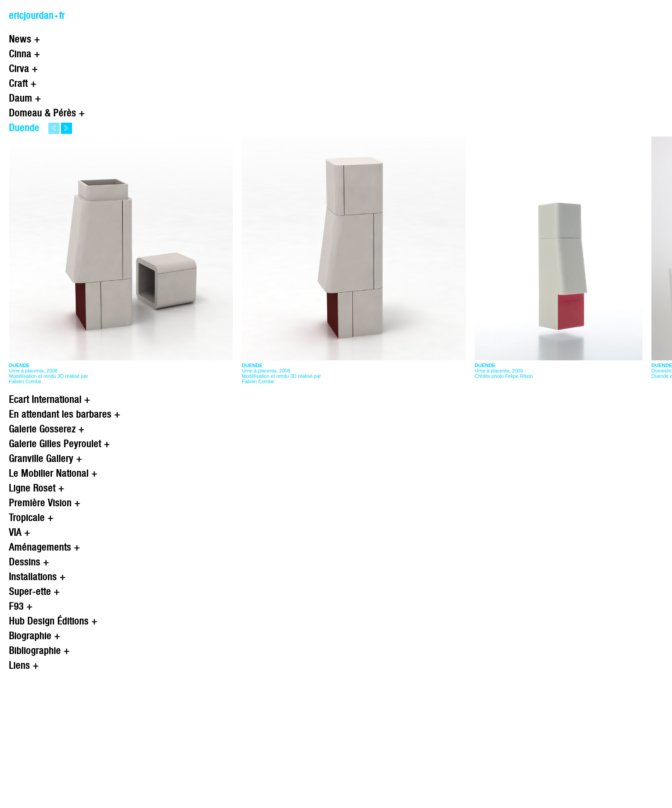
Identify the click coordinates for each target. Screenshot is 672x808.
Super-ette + (34, 591)
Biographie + (35, 635)
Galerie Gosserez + (47, 429)
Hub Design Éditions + (53, 621)
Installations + (37, 576)
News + (25, 39)
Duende (24, 127)
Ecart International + (50, 399)
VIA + (20, 532)
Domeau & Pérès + (47, 113)
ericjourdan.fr (37, 15)
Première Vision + (45, 502)
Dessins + (29, 562)
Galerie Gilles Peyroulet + (60, 443)
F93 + (21, 606)
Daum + (25, 98)
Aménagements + (45, 547)
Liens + (24, 665)
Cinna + (25, 53)
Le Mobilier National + (53, 473)
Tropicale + (31, 517)
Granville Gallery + (46, 458)
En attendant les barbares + (65, 414)
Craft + (23, 83)
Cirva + (24, 68)
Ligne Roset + (37, 488)
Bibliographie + (39, 650)
